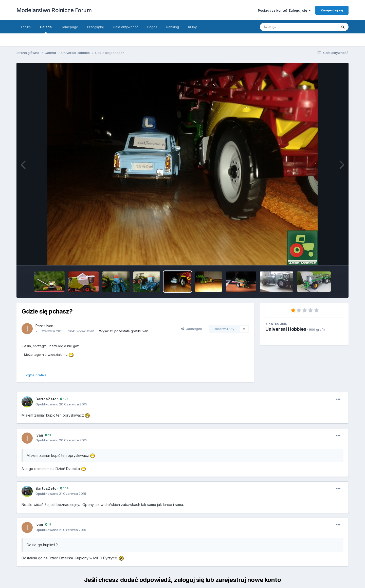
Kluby (192, 27)
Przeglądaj (95, 27)
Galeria (46, 29)
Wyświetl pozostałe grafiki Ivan (124, 331)
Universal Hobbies (286, 329)
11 (48, 435)
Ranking (173, 27)
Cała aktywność (125, 27)
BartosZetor (47, 399)
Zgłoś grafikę (36, 375)
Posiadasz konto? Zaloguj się (284, 10)
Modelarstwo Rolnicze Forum (54, 10)
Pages (152, 27)
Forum (26, 27)
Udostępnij (192, 329)
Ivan (50, 326)
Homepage (69, 27)
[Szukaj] (294, 27)
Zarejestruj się (332, 10)
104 (64, 399)
